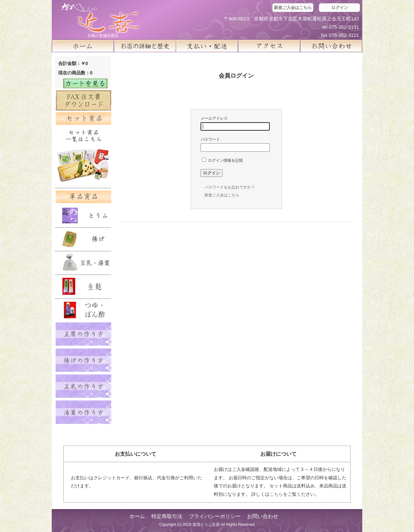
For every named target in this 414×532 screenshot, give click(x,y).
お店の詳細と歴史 (145, 46)
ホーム (83, 46)
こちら (276, 494)
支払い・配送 (207, 46)
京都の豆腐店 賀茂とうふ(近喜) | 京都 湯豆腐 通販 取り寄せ (100, 18)
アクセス (269, 46)
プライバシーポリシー (215, 516)
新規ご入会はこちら (293, 8)
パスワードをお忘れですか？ (230, 187)
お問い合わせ (263, 516)
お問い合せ (331, 46)
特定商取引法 (167, 516)
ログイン (340, 8)
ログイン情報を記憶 (222, 160)
